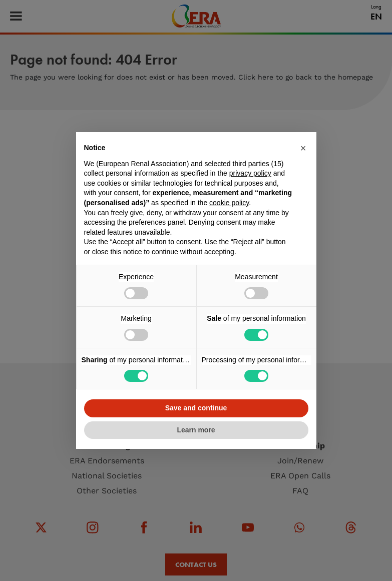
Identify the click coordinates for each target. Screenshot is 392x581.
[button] (303, 148)
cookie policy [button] (229, 203)
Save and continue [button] (196, 408)
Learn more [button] (196, 430)
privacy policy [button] (250, 173)
